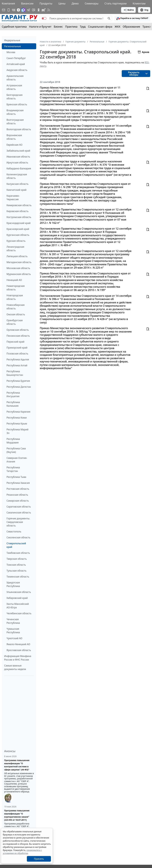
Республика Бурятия (18, 381)
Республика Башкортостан (15, 373)
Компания (8, 3)
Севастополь (14, 532)
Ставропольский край (16, 545)
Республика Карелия (18, 412)
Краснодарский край (19, 223)
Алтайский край (16, 64)
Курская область (16, 241)
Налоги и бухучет (40, 27)
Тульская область (16, 571)
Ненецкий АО (14, 280)
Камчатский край (16, 190)
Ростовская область (18, 489)
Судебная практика (14, 27)
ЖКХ (118, 27)
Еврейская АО (14, 145)
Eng (144, 10)
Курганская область (18, 235)
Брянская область (17, 104)
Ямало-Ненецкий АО (18, 644)
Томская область (16, 565)
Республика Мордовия (13, 441)
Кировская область (18, 211)
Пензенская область (18, 336)
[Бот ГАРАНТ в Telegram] (34, 10)
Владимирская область (15, 112)
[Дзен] (18, 10)
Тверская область (17, 559)
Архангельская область (15, 78)
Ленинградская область (15, 249)
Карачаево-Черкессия (13, 198)
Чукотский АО (14, 638)
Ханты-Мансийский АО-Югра (18, 606)
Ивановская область (18, 157)
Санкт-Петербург (16, 58)
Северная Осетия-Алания (17, 460)
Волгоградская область (15, 122)
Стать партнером (116, 3)
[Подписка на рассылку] (4, 10)
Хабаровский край (17, 598)
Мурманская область (19, 274)
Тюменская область (18, 577)
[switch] (44, 18)
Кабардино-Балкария (19, 168)
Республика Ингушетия (13, 394)
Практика (71, 27)
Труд (83, 27)
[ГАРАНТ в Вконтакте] (14, 10)
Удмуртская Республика (13, 584)
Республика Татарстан (13, 469)
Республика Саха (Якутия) (16, 450)
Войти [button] (128, 10)
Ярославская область (19, 650)
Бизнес (58, 27)
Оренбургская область (15, 322)
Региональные (12, 46)
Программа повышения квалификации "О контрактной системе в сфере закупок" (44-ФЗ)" (17, 765)
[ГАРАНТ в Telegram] (28, 10)
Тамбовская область (18, 553)
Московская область (18, 268)
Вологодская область (19, 129)
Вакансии (27, 3)
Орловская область (18, 330)
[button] (132, 18)
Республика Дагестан (19, 387)
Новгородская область (15, 297)
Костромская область (19, 217)
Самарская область (18, 501)
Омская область (16, 314)
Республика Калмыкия (13, 404)
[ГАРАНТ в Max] (23, 10)
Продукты (46, 3)
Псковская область (17, 354)
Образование (131, 27)
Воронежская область (14, 137)
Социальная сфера (100, 27)
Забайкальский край (18, 151)
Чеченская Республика (13, 621)
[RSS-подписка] (49, 10)
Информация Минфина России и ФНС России (18, 658)
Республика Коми (17, 418)
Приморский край (17, 348)
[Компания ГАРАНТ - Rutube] (44, 10)
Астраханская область (14, 87)
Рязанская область (17, 495)
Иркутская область (17, 163)
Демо (75, 3)
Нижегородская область (16, 288)
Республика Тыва (16, 477)
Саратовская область (19, 507)
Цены (62, 3)
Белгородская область (14, 97)
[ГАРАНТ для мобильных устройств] (9, 10)
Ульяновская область (19, 592)
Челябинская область (19, 613)
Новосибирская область (16, 307)
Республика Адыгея (18, 359)
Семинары (92, 3)
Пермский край (15, 342)
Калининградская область (17, 176)
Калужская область (18, 184)
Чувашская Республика (13, 631)
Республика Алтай (17, 365)
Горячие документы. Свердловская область (18, 522)
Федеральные (12, 40)
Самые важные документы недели (15, 667)
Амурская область (17, 70)
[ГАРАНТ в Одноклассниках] (39, 10)
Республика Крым (17, 424)
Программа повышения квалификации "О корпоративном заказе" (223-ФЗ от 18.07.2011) (17, 815)
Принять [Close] (39, 859)
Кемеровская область (19, 205)
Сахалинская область (19, 513)
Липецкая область (17, 256)
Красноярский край (18, 229)
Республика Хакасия (18, 483)
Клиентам (139, 3)
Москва (11, 52)
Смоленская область (18, 537)
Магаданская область (19, 262)
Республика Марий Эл (17, 431)
